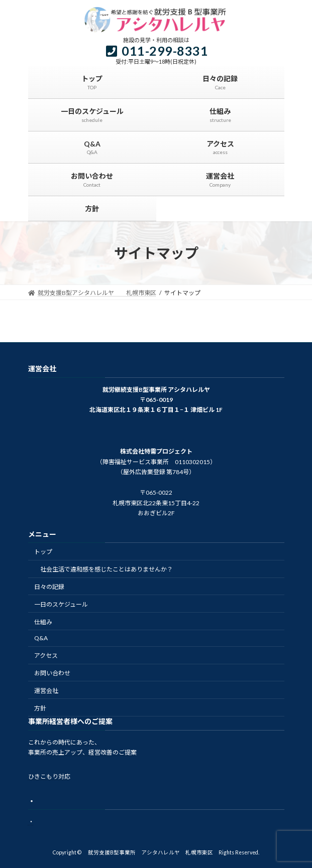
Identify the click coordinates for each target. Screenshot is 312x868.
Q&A (41, 638)
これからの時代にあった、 (64, 742)
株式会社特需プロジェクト (156, 452)
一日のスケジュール (61, 604)
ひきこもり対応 (49, 777)
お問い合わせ (52, 673)
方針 (40, 708)
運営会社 (46, 691)
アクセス (46, 656)
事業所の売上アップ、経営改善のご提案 (82, 752)
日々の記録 (49, 587)
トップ (43, 552)
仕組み (43, 622)
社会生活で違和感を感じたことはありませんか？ (107, 570)
